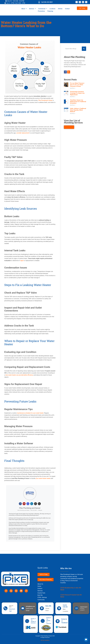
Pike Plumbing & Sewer (45, 100)
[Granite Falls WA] (59, 608)
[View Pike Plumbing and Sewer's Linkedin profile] (32, 504)
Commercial (43, 9)
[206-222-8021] (5, 608)
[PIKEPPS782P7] (76, 608)
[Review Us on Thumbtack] (58, 621)
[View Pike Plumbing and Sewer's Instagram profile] (28, 504)
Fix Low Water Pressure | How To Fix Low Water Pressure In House (77, 85)
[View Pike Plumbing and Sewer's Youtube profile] (24, 504)
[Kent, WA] (42, 608)
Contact (67, 9)
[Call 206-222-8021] (39, 2)
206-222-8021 (34, 510)
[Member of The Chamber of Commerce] (27, 621)
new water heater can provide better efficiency (19, 375)
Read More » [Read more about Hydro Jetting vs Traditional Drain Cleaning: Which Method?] (73, 114)
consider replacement (23, 133)
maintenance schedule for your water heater (30, 413)
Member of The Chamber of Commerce (49, 621)
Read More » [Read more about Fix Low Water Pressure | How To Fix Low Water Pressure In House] (73, 88)
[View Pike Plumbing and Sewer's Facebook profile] (20, 504)
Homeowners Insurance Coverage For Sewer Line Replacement (77, 93)
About (24, 9)
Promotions (41, 11)
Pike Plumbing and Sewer (30, 508)
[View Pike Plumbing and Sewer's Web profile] (35, 504)
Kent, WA (48, 606)
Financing (50, 11)
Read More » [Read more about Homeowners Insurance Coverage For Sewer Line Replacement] (73, 97)
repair (22, 261)
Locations (52, 9)
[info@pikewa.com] (23, 608)
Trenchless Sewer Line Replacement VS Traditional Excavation (78, 102)
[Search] (84, 49)
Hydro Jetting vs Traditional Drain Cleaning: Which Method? (78, 110)
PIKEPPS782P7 (84, 607)
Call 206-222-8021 (47, 2)
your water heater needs (43, 478)
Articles (60, 9)
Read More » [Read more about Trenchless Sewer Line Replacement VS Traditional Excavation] (73, 105)
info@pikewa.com (30, 606)
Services (32, 9)
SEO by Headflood (45, 640)
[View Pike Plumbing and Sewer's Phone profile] (39, 504)
